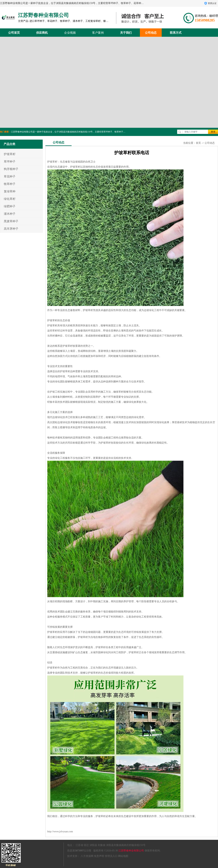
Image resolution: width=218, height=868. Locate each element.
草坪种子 (10, 162)
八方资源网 (87, 856)
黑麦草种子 (11, 221)
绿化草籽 (10, 199)
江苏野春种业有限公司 (131, 851)
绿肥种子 (10, 206)
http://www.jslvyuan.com (60, 832)
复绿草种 (10, 191)
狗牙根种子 (11, 169)
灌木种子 (10, 214)
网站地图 (123, 856)
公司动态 (151, 33)
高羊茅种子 (11, 229)
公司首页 (14, 33)
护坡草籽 (10, 154)
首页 (198, 143)
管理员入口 (111, 856)
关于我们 (126, 33)
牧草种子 (10, 184)
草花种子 (10, 176)
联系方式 (176, 33)
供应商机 (42, 33)
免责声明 (99, 856)
